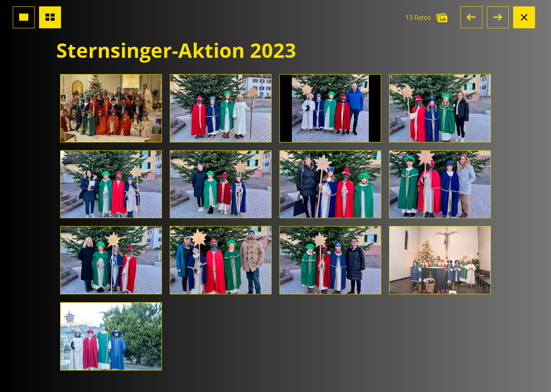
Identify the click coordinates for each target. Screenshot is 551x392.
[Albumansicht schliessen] (524, 17)
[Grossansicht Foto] (24, 17)
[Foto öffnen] (111, 108)
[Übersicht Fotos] (50, 17)
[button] (471, 17)
